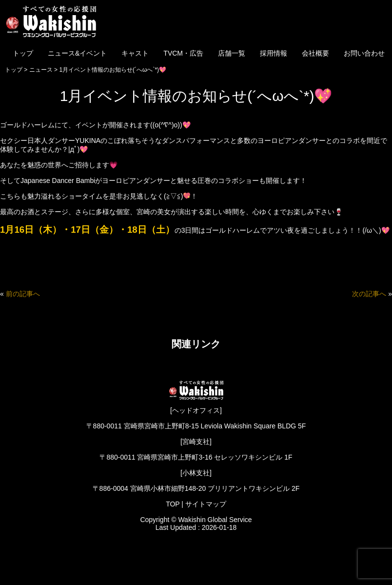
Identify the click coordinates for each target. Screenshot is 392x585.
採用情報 (274, 53)
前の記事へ (23, 294)
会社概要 (315, 53)
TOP (173, 504)
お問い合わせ (364, 53)
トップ (23, 53)
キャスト (135, 53)
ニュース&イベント (77, 53)
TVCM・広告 (183, 53)
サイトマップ (206, 504)
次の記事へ (369, 294)
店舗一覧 (232, 53)
